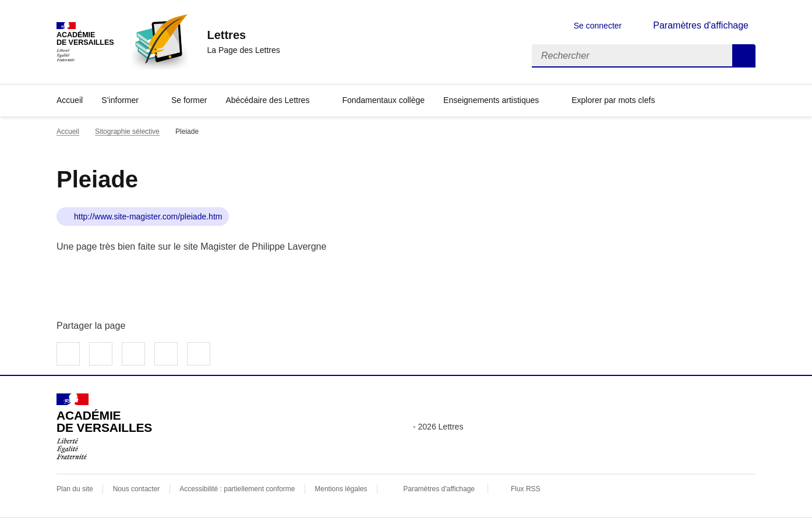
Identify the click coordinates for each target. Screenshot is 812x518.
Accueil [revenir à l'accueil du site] (68, 132)
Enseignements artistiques (491, 100)
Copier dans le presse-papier (199, 354)
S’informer (120, 100)
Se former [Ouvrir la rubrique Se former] (189, 100)
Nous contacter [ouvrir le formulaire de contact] (137, 489)
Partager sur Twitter (101, 354)
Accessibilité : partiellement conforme (237, 489)
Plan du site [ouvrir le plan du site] (75, 489)
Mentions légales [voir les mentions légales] (341, 489)
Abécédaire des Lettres (267, 100)
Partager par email (166, 354)
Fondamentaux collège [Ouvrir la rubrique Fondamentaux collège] (383, 100)
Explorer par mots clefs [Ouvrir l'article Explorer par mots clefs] (613, 100)
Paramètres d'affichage (439, 489)
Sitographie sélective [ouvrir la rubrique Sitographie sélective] (127, 132)
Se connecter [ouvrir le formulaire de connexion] (598, 26)
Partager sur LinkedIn (133, 354)
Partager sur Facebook (68, 354)
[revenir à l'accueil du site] (243, 35)
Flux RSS (526, 489)
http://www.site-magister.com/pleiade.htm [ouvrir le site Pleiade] (148, 217)
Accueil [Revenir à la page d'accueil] (70, 100)
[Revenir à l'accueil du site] (104, 427)
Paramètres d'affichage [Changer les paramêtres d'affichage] (701, 25)
